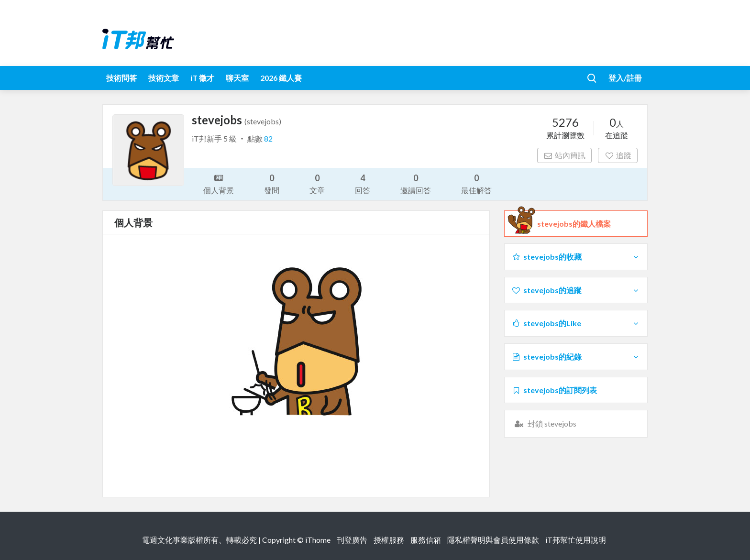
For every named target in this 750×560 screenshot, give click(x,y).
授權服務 (389, 540)
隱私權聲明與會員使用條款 (493, 540)
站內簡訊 (565, 155)
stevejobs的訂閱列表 (554, 390)
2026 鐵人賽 (281, 78)
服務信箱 (426, 540)
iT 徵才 (202, 78)
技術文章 (164, 78)
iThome (318, 540)
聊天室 (237, 78)
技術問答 (121, 78)
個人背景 (219, 183)
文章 (317, 183)
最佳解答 (476, 183)
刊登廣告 (352, 540)
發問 (272, 183)
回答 (363, 183)
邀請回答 (416, 183)
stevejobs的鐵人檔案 (574, 224)
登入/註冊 (625, 78)
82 (268, 138)
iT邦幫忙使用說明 (576, 540)
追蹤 (618, 155)
